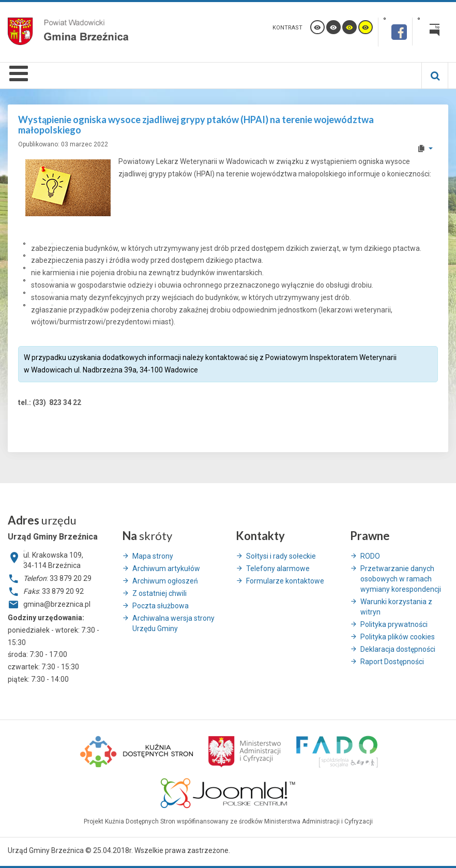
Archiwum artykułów (166, 568)
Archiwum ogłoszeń (165, 581)
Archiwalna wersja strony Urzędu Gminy (173, 623)
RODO (370, 556)
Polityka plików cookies (398, 637)
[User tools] (425, 148)
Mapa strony (153, 556)
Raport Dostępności (392, 662)
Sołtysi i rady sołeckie (281, 556)
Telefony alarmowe (278, 568)
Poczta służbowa (161, 606)
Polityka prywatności (394, 624)
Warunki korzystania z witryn (396, 607)
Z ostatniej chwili (159, 593)
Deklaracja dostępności (398, 649)
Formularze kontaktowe (285, 581)
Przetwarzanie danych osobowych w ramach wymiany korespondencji (401, 579)
